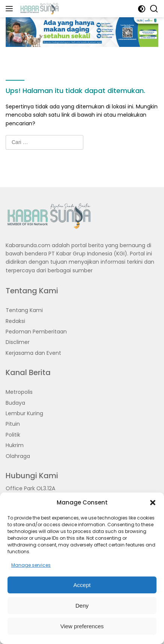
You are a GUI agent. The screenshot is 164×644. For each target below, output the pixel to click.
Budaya (15, 403)
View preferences (82, 626)
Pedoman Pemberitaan (36, 332)
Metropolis (19, 392)
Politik (13, 435)
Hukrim (15, 445)
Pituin (13, 424)
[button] (153, 503)
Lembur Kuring (24, 413)
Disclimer (18, 342)
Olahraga (18, 456)
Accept (82, 585)
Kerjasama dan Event (33, 353)
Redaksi (15, 321)
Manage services (31, 565)
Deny (82, 606)
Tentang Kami (24, 310)
